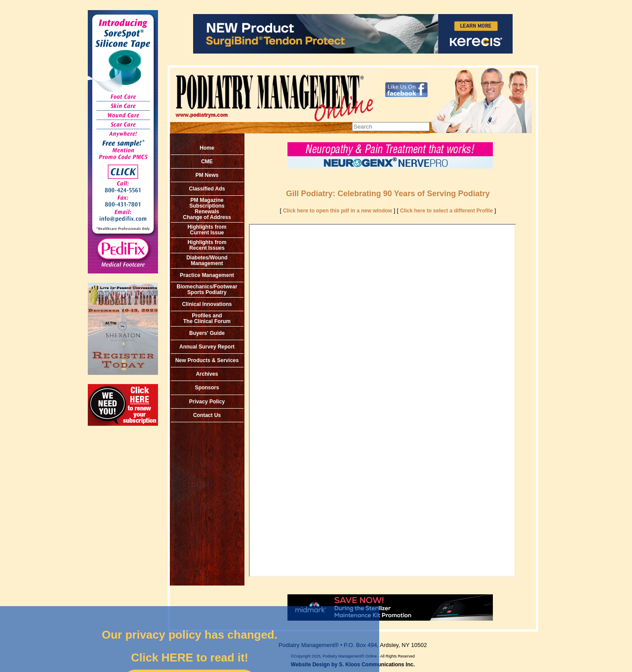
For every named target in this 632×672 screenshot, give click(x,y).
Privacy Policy (207, 402)
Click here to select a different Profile (446, 211)
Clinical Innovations (207, 304)
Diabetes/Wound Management (207, 261)
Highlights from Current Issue (207, 230)
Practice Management (207, 275)
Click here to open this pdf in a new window (338, 211)
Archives (207, 374)
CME (207, 162)
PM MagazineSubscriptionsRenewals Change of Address (207, 209)
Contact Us (207, 415)
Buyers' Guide (207, 333)
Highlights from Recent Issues (207, 245)
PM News (207, 175)
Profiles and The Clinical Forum (207, 318)
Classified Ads (207, 189)
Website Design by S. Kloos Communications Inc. (353, 665)
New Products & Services (207, 360)
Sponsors (207, 388)
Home (207, 148)
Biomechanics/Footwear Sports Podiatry (207, 289)
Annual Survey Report (207, 347)
